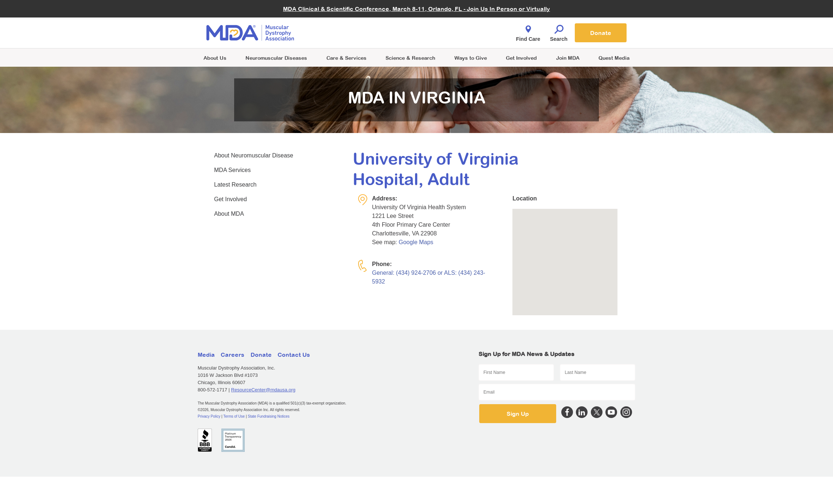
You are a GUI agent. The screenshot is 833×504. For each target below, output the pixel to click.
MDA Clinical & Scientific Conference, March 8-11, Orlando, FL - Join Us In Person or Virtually (417, 9)
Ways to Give (471, 58)
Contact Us (294, 355)
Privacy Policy (209, 416)
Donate (601, 33)
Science (410, 58)
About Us (215, 58)
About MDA (229, 214)
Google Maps (416, 242)
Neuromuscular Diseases (276, 58)
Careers (233, 355)
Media (206, 355)
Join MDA (568, 58)
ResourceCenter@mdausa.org (264, 390)
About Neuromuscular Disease (254, 155)
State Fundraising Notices (269, 416)
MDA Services (232, 170)
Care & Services (346, 58)
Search (559, 31)
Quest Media (614, 58)
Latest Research (235, 185)
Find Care (528, 31)
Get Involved (521, 58)
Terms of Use (234, 416)
